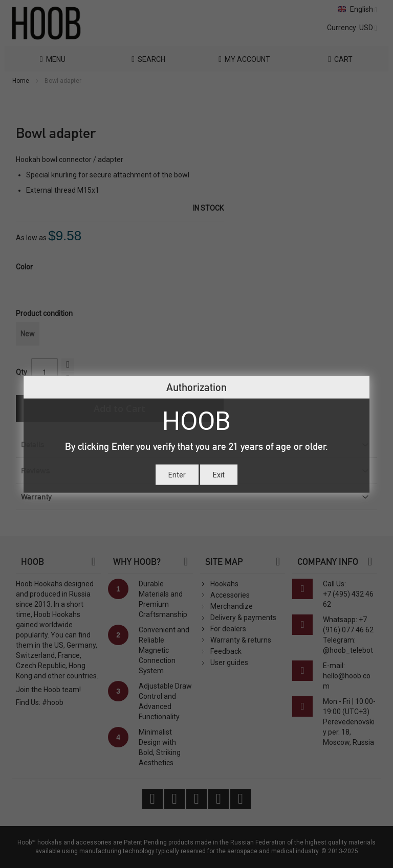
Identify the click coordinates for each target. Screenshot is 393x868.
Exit (219, 474)
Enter (177, 474)
